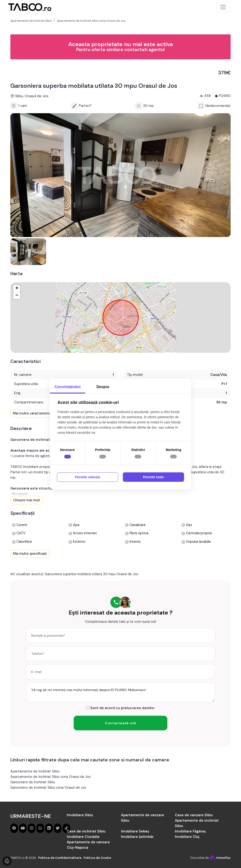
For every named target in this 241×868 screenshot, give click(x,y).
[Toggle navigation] (223, 7)
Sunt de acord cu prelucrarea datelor (120, 708)
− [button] (17, 296)
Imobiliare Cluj (187, 837)
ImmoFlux (220, 858)
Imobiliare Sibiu (80, 815)
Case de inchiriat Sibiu (86, 831)
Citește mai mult (27, 500)
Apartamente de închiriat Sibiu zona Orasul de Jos (50, 777)
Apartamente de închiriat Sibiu (35, 771)
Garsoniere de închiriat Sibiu (33, 782)
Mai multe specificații (30, 554)
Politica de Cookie (97, 858)
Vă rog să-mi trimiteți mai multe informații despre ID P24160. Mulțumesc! (120, 692)
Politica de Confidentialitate (60, 858)
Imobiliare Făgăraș (190, 831)
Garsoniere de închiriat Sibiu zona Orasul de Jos (48, 788)
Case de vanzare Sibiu (194, 815)
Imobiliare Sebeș (135, 831)
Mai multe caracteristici (32, 413)
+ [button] (17, 289)
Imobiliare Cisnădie (83, 837)
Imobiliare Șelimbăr (137, 837)
